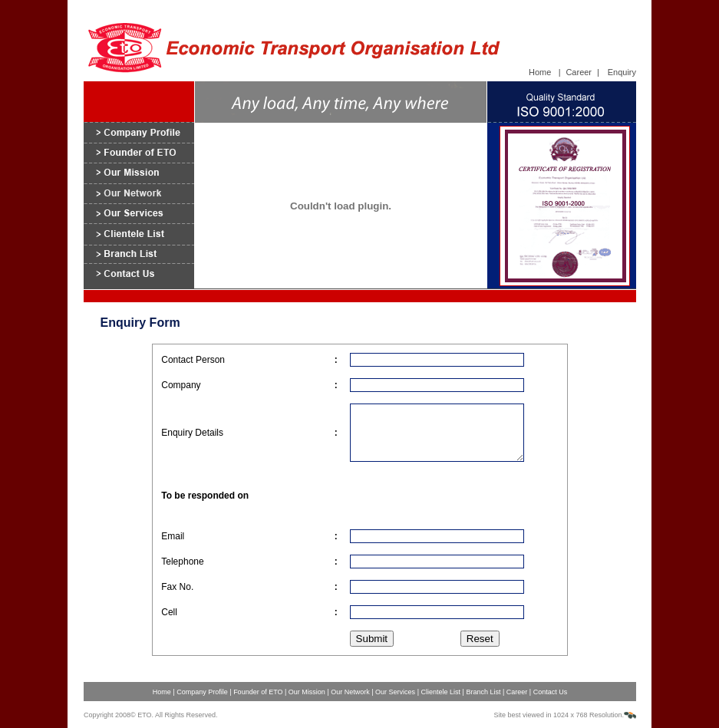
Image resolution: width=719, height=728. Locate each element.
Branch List (484, 692)
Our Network (350, 692)
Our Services (396, 692)
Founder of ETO (259, 692)
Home (540, 72)
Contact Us (551, 692)
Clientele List (440, 692)
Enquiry (622, 72)
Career (579, 72)
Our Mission (308, 692)
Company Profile (202, 692)
